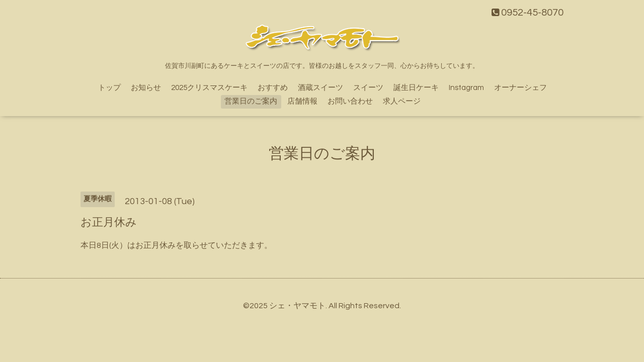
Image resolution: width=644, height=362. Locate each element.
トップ (109, 88)
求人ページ (402, 101)
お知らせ (146, 88)
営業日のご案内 (251, 101)
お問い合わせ (350, 101)
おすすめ (273, 88)
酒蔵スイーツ (320, 88)
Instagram (466, 88)
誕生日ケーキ (416, 88)
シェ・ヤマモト (297, 306)
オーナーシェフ (520, 88)
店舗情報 (302, 101)
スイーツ (368, 88)
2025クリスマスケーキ (209, 88)
